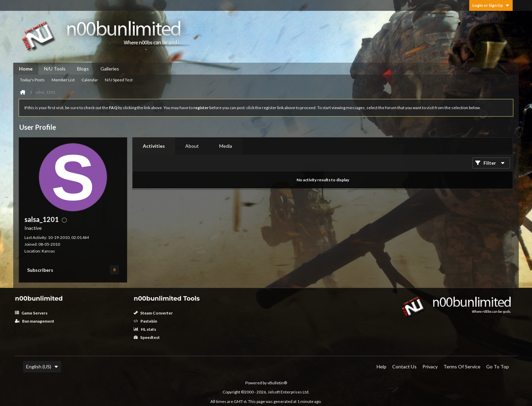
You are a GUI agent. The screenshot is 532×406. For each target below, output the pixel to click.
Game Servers (31, 313)
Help (382, 367)
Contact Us (404, 367)
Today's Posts (32, 80)
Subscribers (40, 270)
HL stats (145, 329)
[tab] (154, 146)
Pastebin (145, 321)
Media (226, 146)
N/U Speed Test (119, 80)
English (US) (42, 367)
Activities (154, 146)
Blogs (83, 69)
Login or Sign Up (491, 5)
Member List (63, 80)
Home (26, 69)
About (192, 146)
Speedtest (147, 337)
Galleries (110, 69)
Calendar (90, 80)
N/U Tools (55, 69)
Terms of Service (462, 367)
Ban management (35, 321)
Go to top (498, 367)
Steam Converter (153, 313)
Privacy (430, 367)
